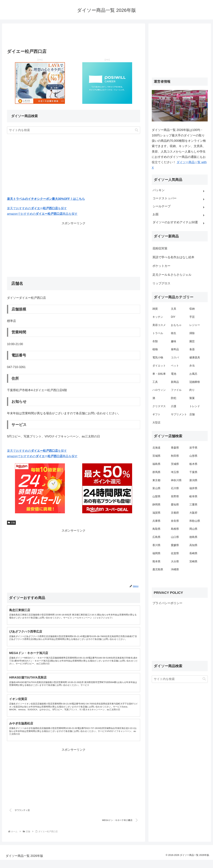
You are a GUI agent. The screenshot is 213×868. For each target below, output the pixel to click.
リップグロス (161, 283)
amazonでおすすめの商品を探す (42, 214)
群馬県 (156, 472)
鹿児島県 (158, 569)
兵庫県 (156, 521)
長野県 (175, 496)
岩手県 (193, 448)
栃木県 (193, 464)
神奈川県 (176, 480)
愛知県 (175, 505)
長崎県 (193, 553)
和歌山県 (195, 521)
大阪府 (193, 513)
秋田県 (175, 456)
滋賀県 (156, 513)
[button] (137, 130)
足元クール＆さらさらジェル (172, 275)
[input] (74, 130)
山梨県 (156, 496)
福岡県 (156, 553)
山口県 (175, 537)
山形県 (193, 456)
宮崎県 (193, 561)
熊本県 (156, 561)
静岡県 (156, 505)
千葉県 (193, 472)
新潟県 (193, 480)
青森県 (175, 448)
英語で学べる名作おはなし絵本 (173, 257)
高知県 (193, 545)
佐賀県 (175, 553)
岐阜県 (193, 496)
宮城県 (156, 456)
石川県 (175, 488)
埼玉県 (175, 472)
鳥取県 (156, 529)
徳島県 (193, 537)
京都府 (175, 513)
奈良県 (175, 521)
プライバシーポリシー (167, 603)
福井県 (193, 488)
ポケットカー (161, 266)
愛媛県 (175, 545)
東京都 (156, 480)
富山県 (156, 488)
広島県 (156, 537)
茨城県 (175, 464)
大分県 (175, 561)
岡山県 (193, 529)
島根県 (175, 529)
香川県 (156, 545)
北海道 (156, 448)
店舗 (11, 523)
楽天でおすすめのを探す (37, 208)
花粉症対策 (160, 248)
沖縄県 (175, 569)
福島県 (156, 464)
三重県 (193, 505)
